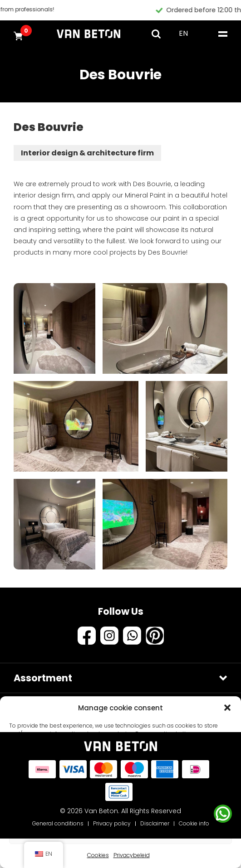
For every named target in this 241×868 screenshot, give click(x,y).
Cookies (98, 855)
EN (183, 33)
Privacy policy (112, 823)
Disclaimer (155, 823)
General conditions (58, 823)
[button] (227, 708)
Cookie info (194, 823)
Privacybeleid (132, 855)
